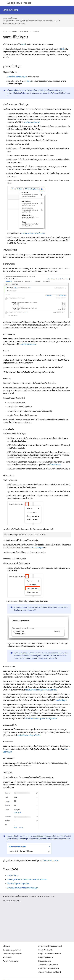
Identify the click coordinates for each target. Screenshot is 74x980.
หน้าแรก (5, 31)
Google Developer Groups (12, 950)
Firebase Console (45, 961)
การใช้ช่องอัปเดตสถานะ (29, 344)
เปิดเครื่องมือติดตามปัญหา (17, 77)
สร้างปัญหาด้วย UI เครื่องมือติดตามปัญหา (23, 888)
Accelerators (7, 957)
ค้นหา (29, 81)
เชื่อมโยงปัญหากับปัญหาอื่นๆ (18, 884)
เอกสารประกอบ (10, 10)
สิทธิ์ (62, 49)
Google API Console (46, 950)
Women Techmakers (10, 961)
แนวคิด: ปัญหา (13, 875)
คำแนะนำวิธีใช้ (36, 31)
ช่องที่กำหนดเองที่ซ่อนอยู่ (42, 836)
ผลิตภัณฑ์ (14, 31)
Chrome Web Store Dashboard (50, 972)
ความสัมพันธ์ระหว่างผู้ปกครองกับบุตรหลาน (41, 690)
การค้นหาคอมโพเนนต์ (32, 122)
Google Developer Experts (12, 954)
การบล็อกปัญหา (61, 700)
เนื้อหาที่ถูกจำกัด (55, 465)
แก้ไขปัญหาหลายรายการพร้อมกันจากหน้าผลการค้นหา (27, 880)
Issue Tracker (19, 3)
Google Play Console (46, 957)
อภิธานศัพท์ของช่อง (51, 861)
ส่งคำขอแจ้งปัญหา (36, 548)
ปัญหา (23, 44)
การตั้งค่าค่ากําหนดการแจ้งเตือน (33, 233)
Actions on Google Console (48, 965)
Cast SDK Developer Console (49, 968)
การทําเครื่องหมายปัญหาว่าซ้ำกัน (28, 735)
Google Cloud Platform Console (50, 954)
